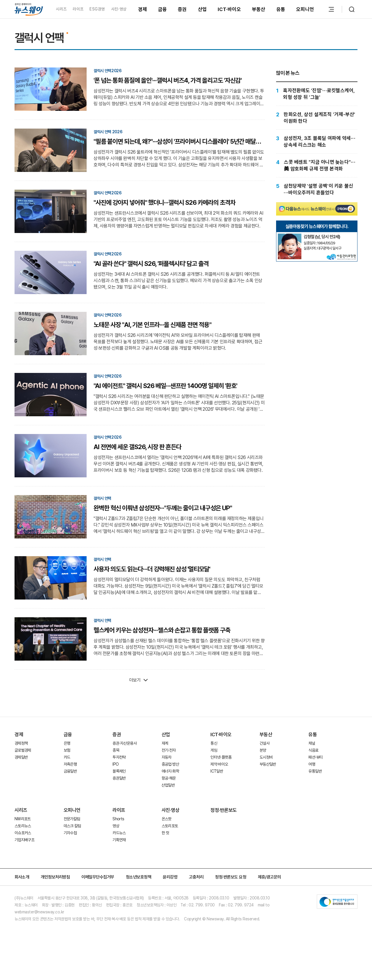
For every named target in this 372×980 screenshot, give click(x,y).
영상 (116, 826)
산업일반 (168, 785)
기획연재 (119, 840)
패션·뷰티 (315, 757)
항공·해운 (169, 778)
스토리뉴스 (23, 826)
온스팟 (167, 819)
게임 (214, 750)
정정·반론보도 (224, 810)
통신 (214, 743)
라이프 (78, 9)
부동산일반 (268, 764)
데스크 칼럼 (72, 826)
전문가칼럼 (72, 819)
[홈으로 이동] (29, 9)
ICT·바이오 (229, 9)
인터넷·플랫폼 (221, 757)
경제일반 (21, 757)
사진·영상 (119, 9)
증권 (182, 9)
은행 (67, 743)
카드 (67, 757)
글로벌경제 (23, 750)
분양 (263, 750)
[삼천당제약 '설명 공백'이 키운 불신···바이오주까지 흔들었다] (317, 189)
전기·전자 (169, 750)
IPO (116, 764)
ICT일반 (217, 771)
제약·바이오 (219, 764)
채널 (312, 743)
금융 (163, 9)
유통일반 (315, 771)
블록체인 (119, 771)
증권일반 (119, 778)
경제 (143, 9)
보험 (67, 750)
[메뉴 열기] (331, 9)
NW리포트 (23, 819)
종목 (116, 750)
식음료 (313, 750)
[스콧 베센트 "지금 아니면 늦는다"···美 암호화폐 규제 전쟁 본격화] (317, 165)
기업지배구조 (24, 840)
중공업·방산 (170, 764)
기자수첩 (70, 833)
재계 (165, 743)
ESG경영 (97, 9)
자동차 (167, 757)
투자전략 (119, 757)
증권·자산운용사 (125, 743)
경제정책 (21, 743)
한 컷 (165, 833)
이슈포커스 (23, 833)
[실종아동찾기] (289, 236)
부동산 (259, 9)
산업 (202, 9)
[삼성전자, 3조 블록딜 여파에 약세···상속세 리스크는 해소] (317, 142)
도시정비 (266, 757)
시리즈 (61, 9)
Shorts (118, 819)
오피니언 (305, 9)
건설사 (264, 743)
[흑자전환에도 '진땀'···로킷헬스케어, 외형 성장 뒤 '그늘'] (317, 94)
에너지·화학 (170, 771)
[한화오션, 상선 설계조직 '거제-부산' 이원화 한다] (317, 118)
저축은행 (70, 764)
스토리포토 (170, 826)
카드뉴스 (119, 833)
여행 (312, 764)
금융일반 (70, 771)
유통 (281, 9)
